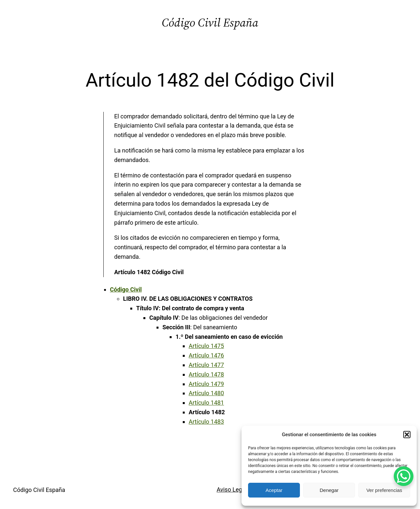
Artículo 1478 (206, 374)
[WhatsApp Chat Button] (404, 476)
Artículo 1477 (206, 365)
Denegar (329, 490)
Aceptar (274, 490)
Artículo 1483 (206, 422)
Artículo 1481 (206, 403)
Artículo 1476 (206, 355)
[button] (407, 435)
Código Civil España (210, 22)
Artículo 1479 (206, 384)
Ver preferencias (384, 490)
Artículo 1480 (206, 393)
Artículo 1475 (206, 346)
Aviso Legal (232, 489)
